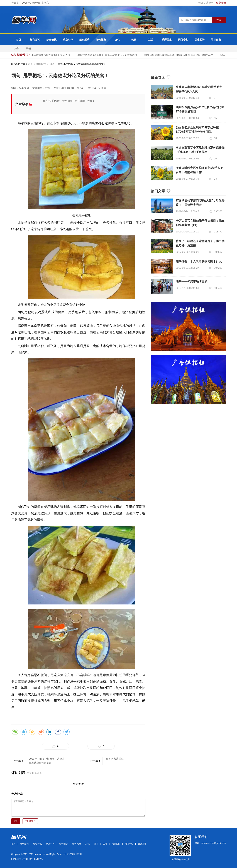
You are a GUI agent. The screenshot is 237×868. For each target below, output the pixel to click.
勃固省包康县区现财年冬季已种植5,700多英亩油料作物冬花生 (180, 55)
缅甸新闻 (35, 40)
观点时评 (68, 40)
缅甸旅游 (101, 40)
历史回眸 (200, 40)
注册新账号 (30, 821)
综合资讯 (52, 40)
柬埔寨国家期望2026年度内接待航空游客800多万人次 (42, 55)
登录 (16, 821)
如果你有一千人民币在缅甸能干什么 (199, 261)
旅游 (17, 48)
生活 (150, 40)
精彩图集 (167, 40)
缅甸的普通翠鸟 (115, 759)
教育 (134, 40)
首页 (19, 40)
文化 (117, 40)
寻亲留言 (216, 40)
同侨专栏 (183, 40)
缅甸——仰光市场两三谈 (192, 281)
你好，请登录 (206, 3)
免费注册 (221, 3)
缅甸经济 (84, 40)
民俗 (28, 48)
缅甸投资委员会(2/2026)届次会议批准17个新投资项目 (109, 55)
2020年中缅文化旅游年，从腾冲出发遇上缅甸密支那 (47, 761)
